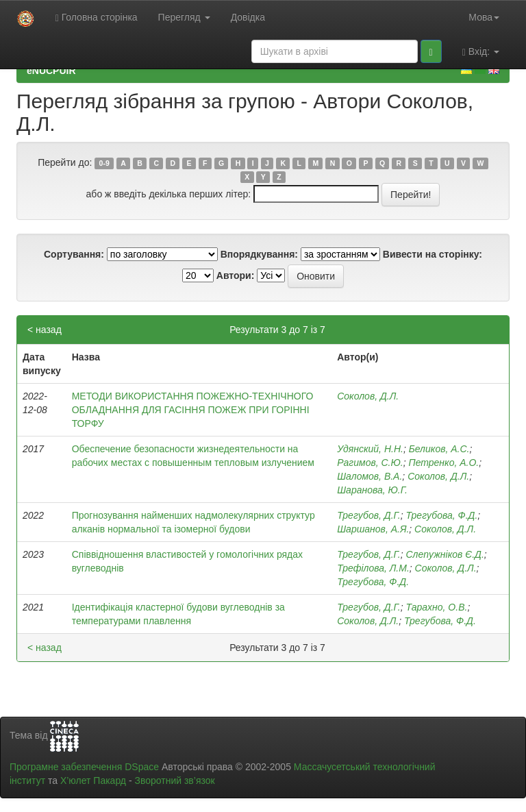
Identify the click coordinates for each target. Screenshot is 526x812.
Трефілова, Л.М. (373, 568)
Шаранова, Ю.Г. (372, 490)
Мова (484, 17)
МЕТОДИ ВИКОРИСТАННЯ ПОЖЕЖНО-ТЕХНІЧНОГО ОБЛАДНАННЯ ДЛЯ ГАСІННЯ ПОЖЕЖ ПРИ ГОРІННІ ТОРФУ (193, 410)
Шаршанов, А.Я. (373, 529)
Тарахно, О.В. (436, 607)
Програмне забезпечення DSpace (84, 767)
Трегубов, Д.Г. (368, 515)
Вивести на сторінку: (433, 254)
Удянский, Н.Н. (370, 449)
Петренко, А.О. (444, 463)
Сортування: (74, 254)
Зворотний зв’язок (174, 780)
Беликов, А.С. (439, 449)
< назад (45, 330)
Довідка (248, 17)
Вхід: (481, 52)
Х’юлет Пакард (93, 780)
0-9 (104, 163)
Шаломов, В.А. (370, 476)
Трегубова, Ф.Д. (441, 515)
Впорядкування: (259, 254)
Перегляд (184, 17)
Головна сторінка (97, 17)
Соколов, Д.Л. (368, 396)
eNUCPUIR (51, 71)
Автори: (236, 275)
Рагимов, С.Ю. (370, 463)
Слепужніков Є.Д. (444, 554)
